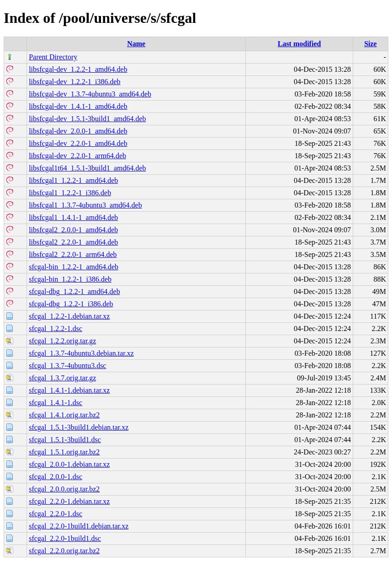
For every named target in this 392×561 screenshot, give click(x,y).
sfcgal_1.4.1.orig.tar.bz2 (64, 415)
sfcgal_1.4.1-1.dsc (56, 403)
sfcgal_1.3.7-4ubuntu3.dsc (67, 366)
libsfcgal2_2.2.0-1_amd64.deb (73, 242)
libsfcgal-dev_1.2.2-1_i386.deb (74, 82)
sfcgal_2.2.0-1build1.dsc (65, 538)
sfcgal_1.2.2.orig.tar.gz (62, 341)
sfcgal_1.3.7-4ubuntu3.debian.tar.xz (81, 353)
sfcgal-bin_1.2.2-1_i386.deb (70, 279)
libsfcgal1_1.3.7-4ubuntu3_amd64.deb (85, 205)
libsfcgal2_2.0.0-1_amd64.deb (73, 230)
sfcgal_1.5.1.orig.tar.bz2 (64, 452)
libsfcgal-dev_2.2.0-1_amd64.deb (78, 143)
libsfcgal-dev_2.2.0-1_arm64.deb (77, 156)
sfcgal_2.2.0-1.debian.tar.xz (69, 501)
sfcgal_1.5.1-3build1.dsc (65, 440)
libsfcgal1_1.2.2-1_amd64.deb (73, 180)
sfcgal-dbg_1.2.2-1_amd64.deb (74, 291)
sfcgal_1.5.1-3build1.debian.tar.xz (79, 427)
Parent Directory (53, 57)
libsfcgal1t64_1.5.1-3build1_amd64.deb (87, 168)
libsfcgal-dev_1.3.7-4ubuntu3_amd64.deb (90, 94)
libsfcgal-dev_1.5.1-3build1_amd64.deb (87, 119)
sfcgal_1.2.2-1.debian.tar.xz (69, 316)
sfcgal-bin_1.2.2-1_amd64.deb (74, 267)
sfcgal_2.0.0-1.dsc (56, 477)
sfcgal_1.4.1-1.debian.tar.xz (69, 390)
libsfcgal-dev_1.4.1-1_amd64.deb (78, 106)
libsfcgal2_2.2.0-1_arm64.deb (73, 254)
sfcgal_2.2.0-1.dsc (56, 514)
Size (371, 44)
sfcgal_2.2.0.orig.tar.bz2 (64, 551)
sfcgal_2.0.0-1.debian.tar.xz (69, 464)
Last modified (299, 44)
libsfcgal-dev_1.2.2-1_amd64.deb (78, 69)
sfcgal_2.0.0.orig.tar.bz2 (64, 489)
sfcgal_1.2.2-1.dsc (56, 329)
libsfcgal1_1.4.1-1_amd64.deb (73, 217)
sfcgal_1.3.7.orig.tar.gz (62, 378)
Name (136, 44)
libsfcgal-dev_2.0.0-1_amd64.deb (78, 131)
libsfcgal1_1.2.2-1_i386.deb (70, 193)
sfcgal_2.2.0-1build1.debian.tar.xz (79, 526)
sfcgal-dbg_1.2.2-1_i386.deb (71, 304)
